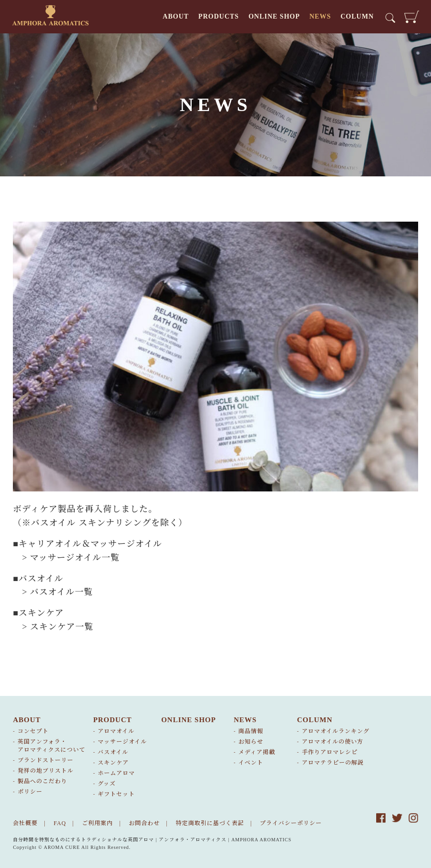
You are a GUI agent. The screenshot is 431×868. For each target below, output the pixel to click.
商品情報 (251, 731)
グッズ (107, 784)
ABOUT (176, 16)
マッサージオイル (122, 742)
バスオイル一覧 (62, 592)
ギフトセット (116, 794)
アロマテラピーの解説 (333, 763)
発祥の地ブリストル (46, 771)
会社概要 (25, 823)
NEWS (320, 16)
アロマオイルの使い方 (333, 742)
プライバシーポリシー (291, 823)
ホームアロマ (116, 773)
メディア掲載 (257, 752)
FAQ (60, 823)
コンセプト (33, 731)
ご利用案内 (97, 823)
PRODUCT (112, 720)
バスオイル (113, 752)
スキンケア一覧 (62, 627)
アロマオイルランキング (336, 731)
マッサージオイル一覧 (75, 558)
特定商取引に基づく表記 (210, 823)
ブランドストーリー (46, 760)
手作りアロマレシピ (330, 752)
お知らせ (251, 742)
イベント (251, 763)
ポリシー (30, 792)
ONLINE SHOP (274, 16)
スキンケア (113, 763)
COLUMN (357, 16)
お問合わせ (144, 823)
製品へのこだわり (42, 781)
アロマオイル (116, 731)
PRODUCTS (219, 16)
